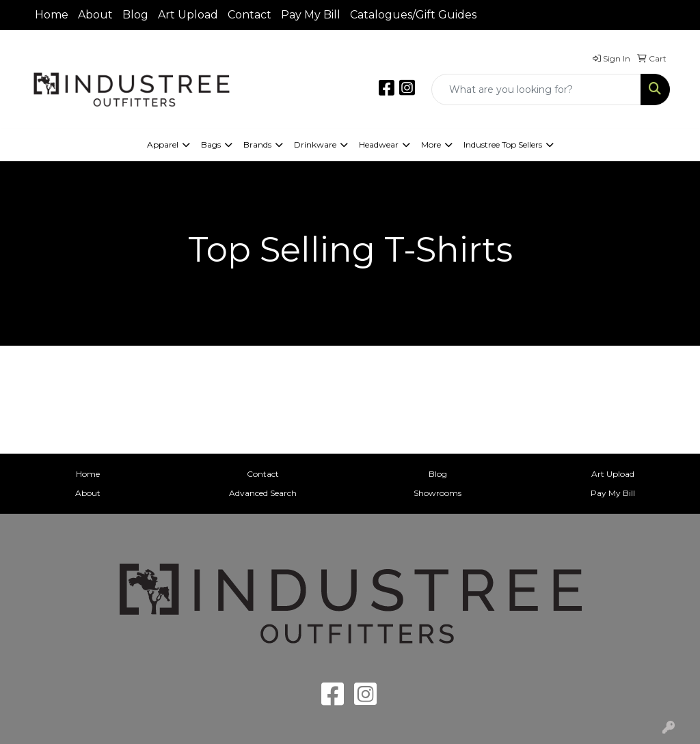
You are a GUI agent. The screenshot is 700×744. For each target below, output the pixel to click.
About (95, 15)
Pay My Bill (311, 15)
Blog (135, 15)
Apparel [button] (163, 144)
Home (52, 15)
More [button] (431, 144)
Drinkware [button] (315, 144)
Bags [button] (211, 144)
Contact (250, 15)
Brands (257, 144)
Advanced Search (263, 493)
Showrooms (437, 493)
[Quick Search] (536, 89)
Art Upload (188, 15)
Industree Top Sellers (503, 144)
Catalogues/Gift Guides (413, 15)
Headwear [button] (379, 144)
